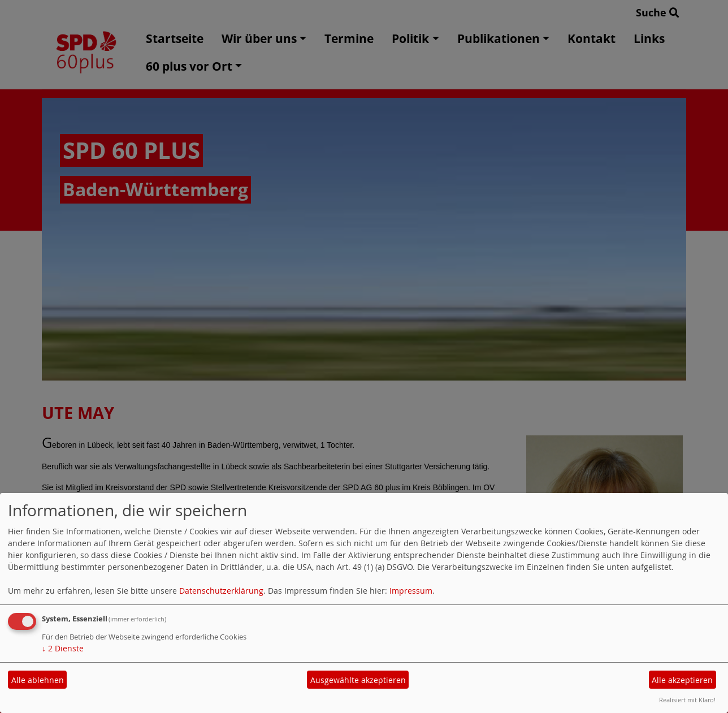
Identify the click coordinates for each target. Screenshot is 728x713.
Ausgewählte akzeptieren (358, 680)
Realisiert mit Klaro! (687, 700)
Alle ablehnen (38, 680)
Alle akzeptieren (682, 680)
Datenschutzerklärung (221, 591)
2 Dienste (63, 648)
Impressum (411, 591)
